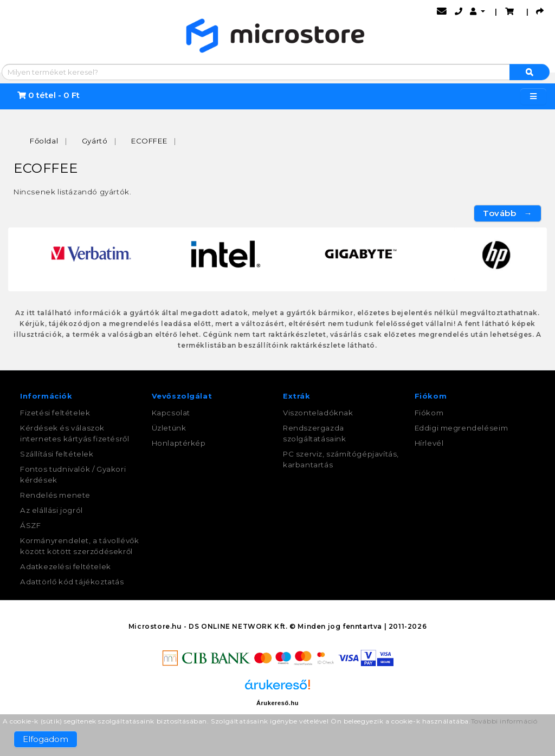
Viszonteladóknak (318, 413)
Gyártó (95, 141)
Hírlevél (429, 443)
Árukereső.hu (277, 703)
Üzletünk (169, 428)
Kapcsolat (171, 413)
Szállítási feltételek (57, 454)
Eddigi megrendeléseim (462, 428)
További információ (504, 721)
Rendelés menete (55, 495)
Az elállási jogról (51, 510)
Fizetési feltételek (55, 413)
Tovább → (508, 213)
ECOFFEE (149, 141)
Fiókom (429, 413)
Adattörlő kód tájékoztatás (72, 582)
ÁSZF (30, 525)
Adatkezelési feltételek (66, 566)
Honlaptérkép (179, 443)
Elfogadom (46, 739)
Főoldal (44, 141)
